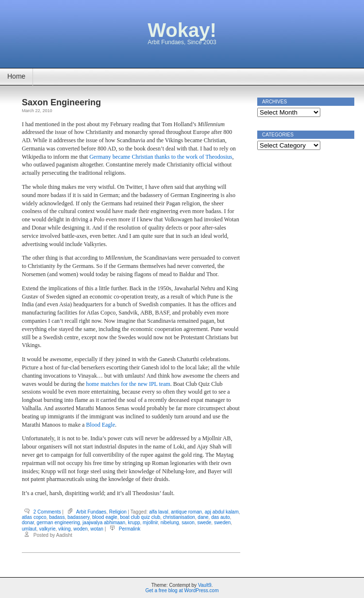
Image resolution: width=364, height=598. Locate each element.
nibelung (170, 523)
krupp (134, 523)
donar (28, 523)
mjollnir (150, 523)
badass (57, 517)
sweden (222, 523)
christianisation (179, 517)
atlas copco (34, 517)
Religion (118, 512)
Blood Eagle (100, 425)
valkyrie (48, 529)
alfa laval (158, 512)
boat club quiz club (140, 517)
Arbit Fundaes (91, 512)
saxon (188, 523)
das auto (220, 517)
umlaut (29, 529)
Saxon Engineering (61, 102)
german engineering (58, 523)
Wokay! (182, 30)
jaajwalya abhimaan (104, 523)
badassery (78, 517)
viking (65, 529)
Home (16, 76)
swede (204, 523)
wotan (97, 529)
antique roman (186, 512)
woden (80, 529)
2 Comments (47, 512)
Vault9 (205, 585)
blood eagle (105, 517)
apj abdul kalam (222, 512)
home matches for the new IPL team (128, 384)
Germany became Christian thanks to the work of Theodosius (161, 157)
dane (203, 517)
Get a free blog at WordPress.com (182, 590)
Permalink (130, 529)
